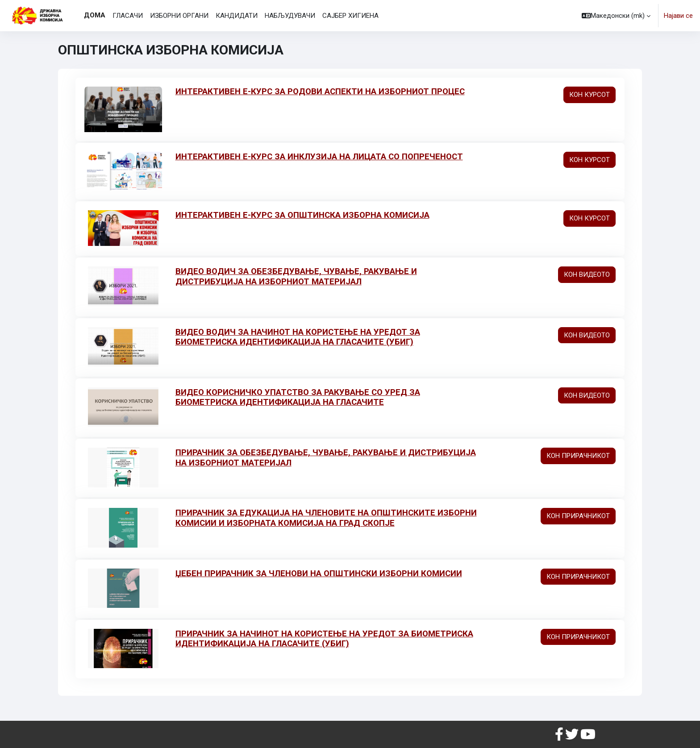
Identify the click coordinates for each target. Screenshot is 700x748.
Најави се (678, 16)
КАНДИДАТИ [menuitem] (237, 16)
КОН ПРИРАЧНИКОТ (578, 455)
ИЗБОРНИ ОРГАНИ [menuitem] (179, 16)
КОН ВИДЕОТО (587, 274)
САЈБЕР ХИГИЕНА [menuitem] (350, 16)
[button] (616, 16)
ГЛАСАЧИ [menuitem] (128, 16)
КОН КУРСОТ (590, 95)
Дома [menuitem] (95, 15)
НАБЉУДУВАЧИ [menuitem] (290, 16)
